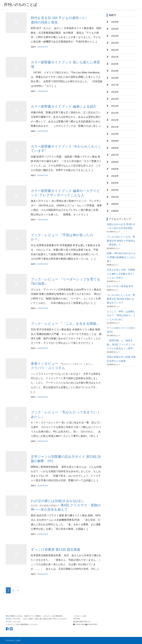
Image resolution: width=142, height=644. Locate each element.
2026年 (115, 22)
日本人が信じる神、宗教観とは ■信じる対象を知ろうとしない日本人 (121, 274)
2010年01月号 (43, 47)
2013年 (115, 113)
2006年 (115, 162)
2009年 (115, 141)
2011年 (115, 127)
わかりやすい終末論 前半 (120, 286)
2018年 (115, 78)
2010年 (115, 134)
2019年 (115, 71)
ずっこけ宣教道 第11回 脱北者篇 (55, 549)
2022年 (115, 50)
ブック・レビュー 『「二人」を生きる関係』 (65, 324)
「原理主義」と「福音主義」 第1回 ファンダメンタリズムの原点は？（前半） (121, 344)
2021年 (115, 57)
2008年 (115, 148)
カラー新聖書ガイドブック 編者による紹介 (64, 106)
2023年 (115, 43)
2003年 (115, 183)
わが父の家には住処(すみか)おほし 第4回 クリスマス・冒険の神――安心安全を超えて (66, 505)
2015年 (115, 99)
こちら (32, 624)
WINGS (9, 619)
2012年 (115, 120)
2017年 (115, 85)
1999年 (115, 211)
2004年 (115, 176)
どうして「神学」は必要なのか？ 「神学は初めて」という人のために (121, 315)
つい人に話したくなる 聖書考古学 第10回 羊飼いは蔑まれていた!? (121, 299)
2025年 (115, 29)
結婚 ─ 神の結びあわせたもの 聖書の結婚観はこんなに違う (121, 257)
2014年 (115, 106)
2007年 (115, 155)
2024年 (115, 36)
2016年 (115, 92)
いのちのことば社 (14, 640)
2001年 (115, 197)
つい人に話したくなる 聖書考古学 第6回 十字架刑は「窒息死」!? (121, 241)
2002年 (115, 190)
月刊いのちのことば (20, 5)
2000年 (115, 204)
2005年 (115, 169)
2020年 (115, 64)
